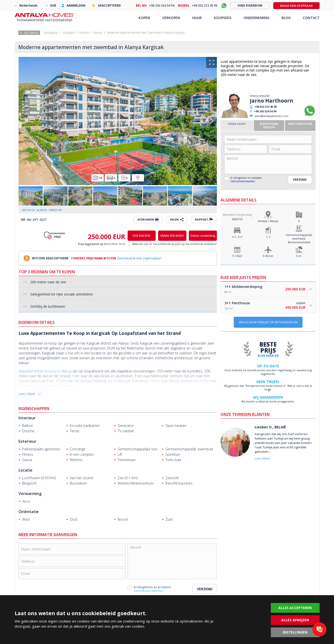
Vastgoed (69, 33)
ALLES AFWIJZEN (295, 620)
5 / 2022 (237, 256)
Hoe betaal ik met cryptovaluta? (140, 258)
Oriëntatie (29, 512)
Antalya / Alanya (268, 221)
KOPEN (144, 18)
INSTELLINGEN (295, 632)
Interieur (27, 418)
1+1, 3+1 (237, 237)
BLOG (286, 18)
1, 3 (268, 237)
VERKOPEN (171, 18)
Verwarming (30, 494)
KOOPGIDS (223, 18)
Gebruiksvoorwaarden (243, 181)
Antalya (84, 33)
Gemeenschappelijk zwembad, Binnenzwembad (299, 238)
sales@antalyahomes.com (271, 116)
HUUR (197, 18)
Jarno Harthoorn (272, 101)
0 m (299, 256)
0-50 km (268, 256)
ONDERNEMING (256, 18)
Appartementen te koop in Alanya (45, 371)
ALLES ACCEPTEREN (295, 608)
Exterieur (27, 441)
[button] (211, 121)
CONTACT (311, 18)
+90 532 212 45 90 (266, 107)
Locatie (25, 470)
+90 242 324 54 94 (265, 111)
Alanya (98, 33)
